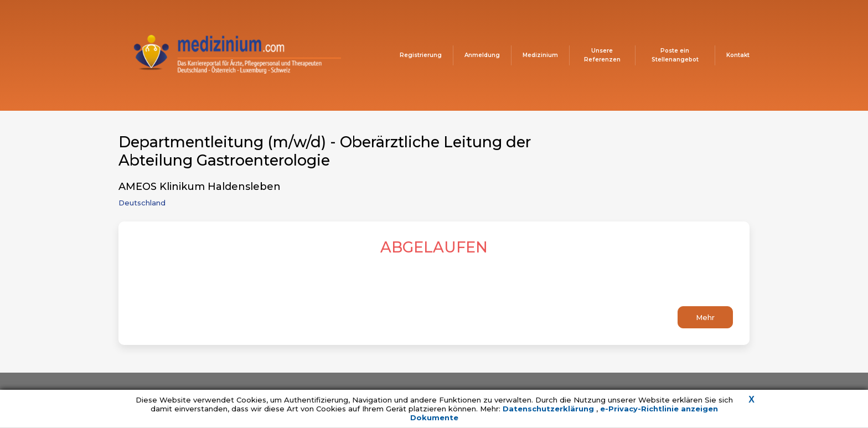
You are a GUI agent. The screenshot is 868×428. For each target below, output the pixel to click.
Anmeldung (482, 55)
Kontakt (738, 55)
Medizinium (540, 55)
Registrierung (421, 55)
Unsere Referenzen (602, 55)
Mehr (705, 317)
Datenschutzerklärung (549, 409)
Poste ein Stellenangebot (675, 55)
